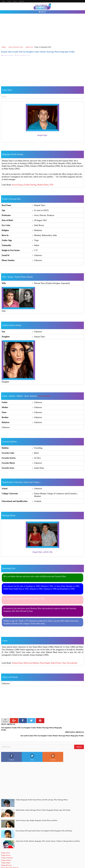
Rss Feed (53, 751)
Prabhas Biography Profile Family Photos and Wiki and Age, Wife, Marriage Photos (42, 794)
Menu (42, 12)
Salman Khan (17, 663)
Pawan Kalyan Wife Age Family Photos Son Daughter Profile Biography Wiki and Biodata (44, 825)
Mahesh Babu (43, 185)
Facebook (11, 751)
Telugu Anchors (6, 854)
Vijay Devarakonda (70, 663)
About (4, 1)
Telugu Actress (6, 849)
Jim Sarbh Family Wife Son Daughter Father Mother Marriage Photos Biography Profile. (65, 729)
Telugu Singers (6, 857)
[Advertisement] (43, 30)
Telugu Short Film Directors (10, 862)
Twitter (32, 751)
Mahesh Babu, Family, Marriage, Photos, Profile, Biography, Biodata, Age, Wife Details (43, 804)
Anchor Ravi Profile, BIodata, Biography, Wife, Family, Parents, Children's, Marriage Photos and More (48, 835)
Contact (9, 1)
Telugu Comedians (7, 852)
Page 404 (21, 1)
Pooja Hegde (45, 663)
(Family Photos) (44, 396)
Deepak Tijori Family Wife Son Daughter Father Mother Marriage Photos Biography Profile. (38, 52)
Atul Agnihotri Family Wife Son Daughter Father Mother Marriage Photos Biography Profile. (21, 729)
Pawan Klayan (17, 185)
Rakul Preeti (56, 663)
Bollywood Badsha (31, 663)
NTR (51, 185)
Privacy (15, 1)
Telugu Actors (5, 847)
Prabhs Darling (30, 185)
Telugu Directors (6, 859)
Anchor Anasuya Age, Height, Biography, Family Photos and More (37, 815)
